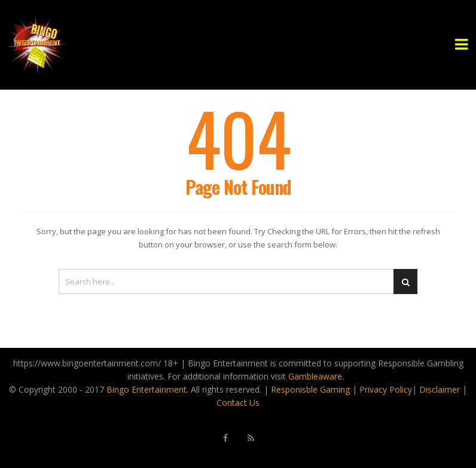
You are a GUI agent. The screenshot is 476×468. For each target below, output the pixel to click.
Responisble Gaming (310, 389)
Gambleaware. (316, 376)
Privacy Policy (386, 389)
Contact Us (238, 403)
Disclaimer (440, 389)
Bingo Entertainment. (147, 389)
